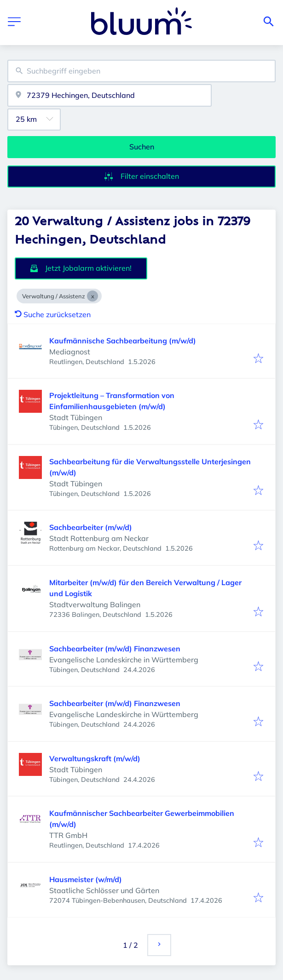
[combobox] (141, 71)
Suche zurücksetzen (53, 314)
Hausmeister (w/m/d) (86, 879)
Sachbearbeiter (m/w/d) (91, 527)
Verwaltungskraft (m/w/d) (95, 758)
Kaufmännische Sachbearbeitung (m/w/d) (123, 341)
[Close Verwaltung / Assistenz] (92, 296)
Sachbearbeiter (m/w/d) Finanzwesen (115, 649)
